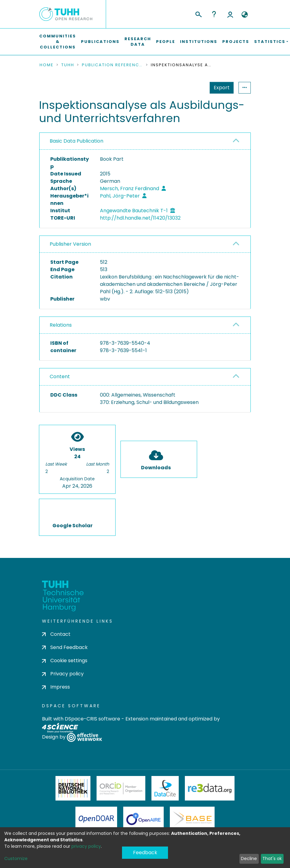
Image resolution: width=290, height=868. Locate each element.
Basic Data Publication (76, 141)
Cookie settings (65, 661)
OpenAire (143, 819)
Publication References (113, 65)
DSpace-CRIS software (92, 719)
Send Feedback (65, 647)
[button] (244, 15)
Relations (61, 325)
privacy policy (86, 846)
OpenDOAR (96, 819)
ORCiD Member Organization (121, 788)
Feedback (145, 853)
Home (47, 65)
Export (192, 88)
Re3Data (210, 788)
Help (214, 14)
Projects (236, 42)
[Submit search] (198, 13)
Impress (56, 687)
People (166, 42)
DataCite (165, 788)
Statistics (220, 88)
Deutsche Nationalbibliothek (73, 788)
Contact (56, 634)
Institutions (199, 42)
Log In (230, 14)
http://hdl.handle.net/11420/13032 (140, 218)
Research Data (138, 42)
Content (60, 376)
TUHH (68, 65)
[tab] (145, 141)
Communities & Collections (58, 42)
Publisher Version (70, 244)
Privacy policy (63, 674)
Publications (100, 42)
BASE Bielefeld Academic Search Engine (192, 819)
